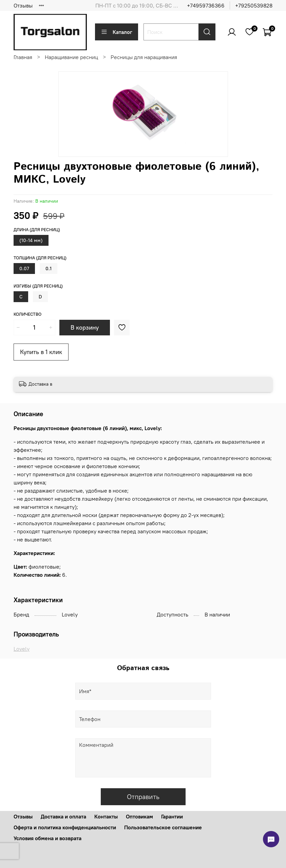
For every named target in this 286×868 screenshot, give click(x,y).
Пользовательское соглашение (163, 827)
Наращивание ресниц (71, 57)
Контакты (106, 816)
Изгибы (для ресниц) (38, 286)
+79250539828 (254, 5)
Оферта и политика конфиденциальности (65, 827)
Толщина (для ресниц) (40, 258)
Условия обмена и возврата (47, 838)
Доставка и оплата (63, 816)
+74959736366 (206, 5)
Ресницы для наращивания (144, 57)
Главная (23, 57)
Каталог (117, 32)
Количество (27, 314)
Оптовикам (139, 816)
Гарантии (172, 816)
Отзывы (23, 5)
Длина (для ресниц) (37, 230)
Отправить (143, 797)
